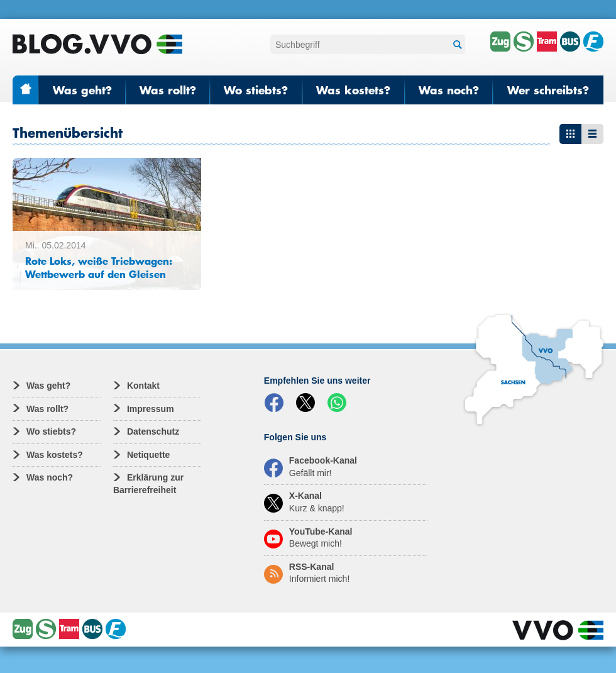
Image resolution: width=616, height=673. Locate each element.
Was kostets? (353, 90)
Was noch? (449, 90)
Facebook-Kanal (311, 467)
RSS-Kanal (307, 573)
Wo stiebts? (256, 90)
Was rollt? (168, 90)
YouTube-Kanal (308, 538)
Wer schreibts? (548, 90)
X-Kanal (304, 502)
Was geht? (82, 90)
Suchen (456, 45)
